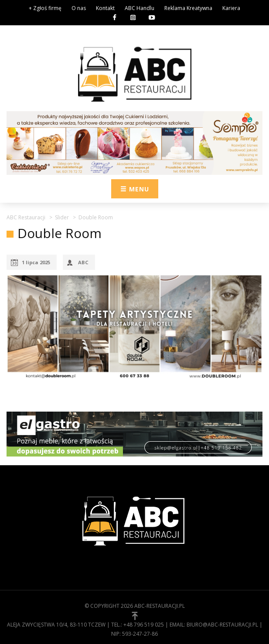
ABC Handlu (140, 8)
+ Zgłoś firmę (45, 8)
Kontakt (105, 8)
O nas (79, 8)
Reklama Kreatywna (188, 8)
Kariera (231, 8)
